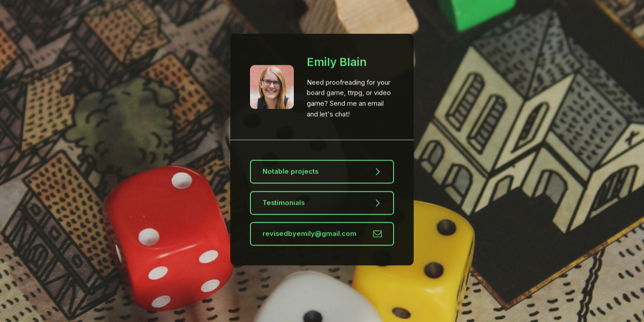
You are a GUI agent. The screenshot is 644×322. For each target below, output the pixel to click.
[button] (322, 172)
